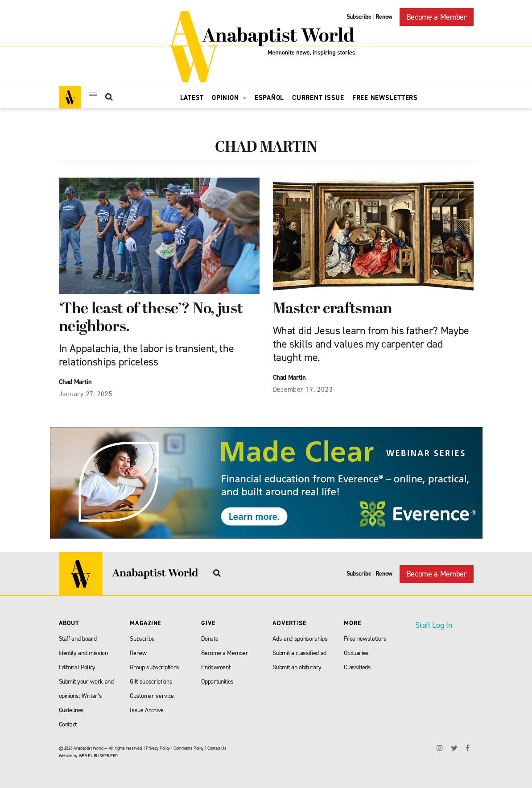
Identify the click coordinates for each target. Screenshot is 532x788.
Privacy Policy (158, 748)
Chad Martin (75, 382)
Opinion (229, 98)
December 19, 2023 (303, 390)
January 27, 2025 (86, 394)
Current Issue (318, 98)
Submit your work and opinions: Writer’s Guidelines (86, 696)
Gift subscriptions (151, 682)
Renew (384, 17)
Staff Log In (433, 625)
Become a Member (437, 17)
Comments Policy (189, 748)
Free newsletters (365, 639)
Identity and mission (83, 653)
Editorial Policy (77, 667)
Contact (68, 724)
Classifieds (357, 667)
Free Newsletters (385, 98)
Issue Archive (147, 710)
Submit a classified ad (299, 653)
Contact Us (217, 748)
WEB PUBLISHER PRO (98, 756)
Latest (192, 98)
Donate (210, 639)
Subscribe (359, 17)
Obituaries (356, 653)
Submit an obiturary (297, 667)
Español (269, 98)
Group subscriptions (155, 667)
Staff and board (78, 639)
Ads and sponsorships (300, 639)
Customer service (152, 696)
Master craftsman (333, 309)
